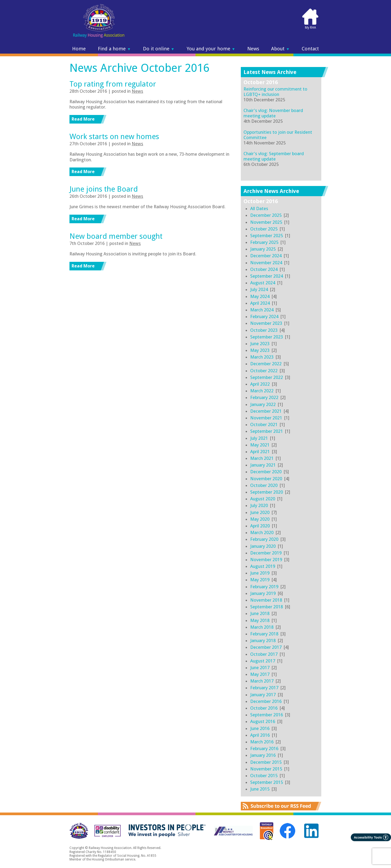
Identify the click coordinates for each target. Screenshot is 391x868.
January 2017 (263, 695)
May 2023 (260, 350)
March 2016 (262, 742)
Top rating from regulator (113, 84)
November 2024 (266, 263)
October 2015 (264, 776)
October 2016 (264, 708)
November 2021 (266, 418)
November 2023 (266, 323)
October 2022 (264, 371)
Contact (310, 49)
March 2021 (262, 458)
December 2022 (266, 364)
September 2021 (267, 431)
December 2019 (266, 553)
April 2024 (260, 303)
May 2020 (260, 519)
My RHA (310, 19)
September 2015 (267, 782)
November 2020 (266, 479)
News (253, 49)
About (280, 49)
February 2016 (264, 748)
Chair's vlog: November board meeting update (273, 113)
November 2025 (266, 222)
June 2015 (260, 789)
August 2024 (263, 283)
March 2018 (262, 627)
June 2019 (260, 573)
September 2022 (267, 377)
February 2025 (264, 242)
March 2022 (262, 391)
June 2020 (260, 512)
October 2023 (264, 330)
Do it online (159, 49)
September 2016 (267, 715)
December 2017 (266, 647)
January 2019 (263, 593)
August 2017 (263, 661)
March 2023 (262, 357)
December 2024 (266, 256)
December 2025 (266, 215)
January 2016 (263, 755)
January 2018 (263, 640)
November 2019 (266, 560)
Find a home (114, 49)
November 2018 (266, 600)
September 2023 (267, 337)
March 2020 (262, 532)
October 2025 (264, 229)
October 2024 (264, 269)
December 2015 (266, 762)
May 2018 (260, 620)
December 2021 (266, 411)
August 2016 (263, 721)
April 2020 (260, 526)
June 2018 (260, 613)
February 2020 (264, 539)
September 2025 (267, 236)
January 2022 (263, 404)
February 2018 (264, 634)
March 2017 (262, 681)
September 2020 (267, 492)
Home (79, 49)
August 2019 (263, 566)
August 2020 (263, 499)
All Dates (259, 208)
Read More (83, 119)
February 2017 (264, 688)
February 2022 (264, 397)
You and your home (211, 49)
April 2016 (260, 735)
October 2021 (264, 424)
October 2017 (264, 654)
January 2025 (263, 249)
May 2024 (260, 296)
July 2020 (259, 505)
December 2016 (266, 701)
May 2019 (260, 580)
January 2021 (263, 465)
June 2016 (260, 728)
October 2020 (264, 485)
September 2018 (267, 607)
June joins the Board (104, 189)
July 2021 (259, 438)
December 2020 (266, 472)
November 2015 (266, 769)
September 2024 (267, 276)
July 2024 (259, 289)
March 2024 (262, 310)
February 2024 (264, 316)
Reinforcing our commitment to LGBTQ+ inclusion (275, 92)
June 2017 (260, 668)
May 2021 (260, 445)
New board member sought (116, 236)
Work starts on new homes (114, 137)
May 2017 (260, 674)
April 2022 (260, 384)
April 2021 (260, 452)
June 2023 (260, 344)
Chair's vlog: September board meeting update (274, 156)
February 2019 (264, 587)
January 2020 (263, 546)
